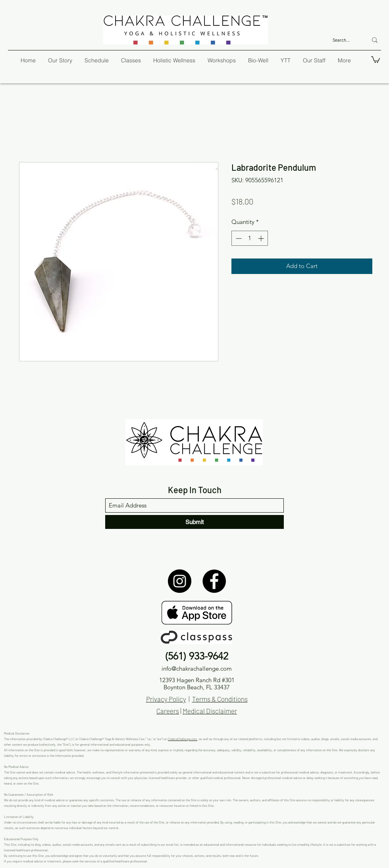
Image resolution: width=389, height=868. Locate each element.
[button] (376, 59)
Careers (168, 711)
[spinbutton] (250, 238)
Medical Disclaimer (210, 711)
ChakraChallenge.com (183, 739)
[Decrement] (238, 238)
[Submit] (194, 522)
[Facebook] (214, 581)
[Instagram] (180, 581)
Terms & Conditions (220, 699)
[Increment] (262, 238)
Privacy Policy (166, 699)
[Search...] (344, 40)
